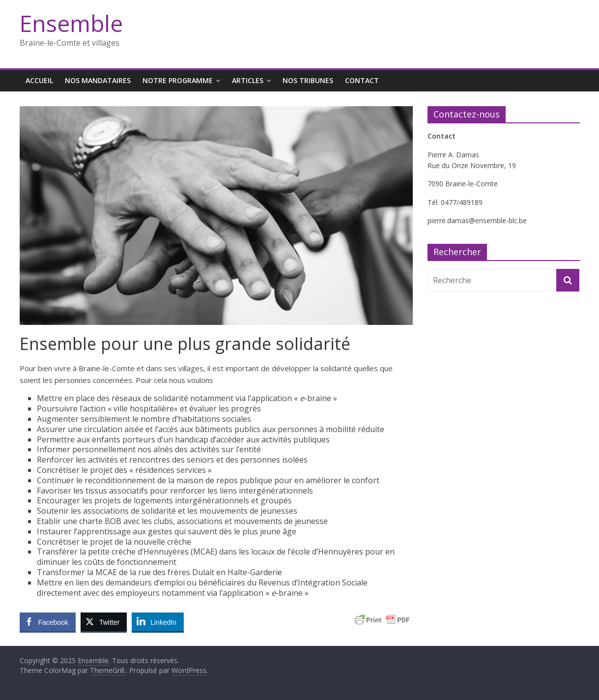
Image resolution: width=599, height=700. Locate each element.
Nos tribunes (308, 80)
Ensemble (71, 23)
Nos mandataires (98, 80)
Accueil (39, 80)
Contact (362, 80)
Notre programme (178, 80)
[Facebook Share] (48, 622)
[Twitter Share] (104, 622)
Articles (248, 80)
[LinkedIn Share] (158, 622)
